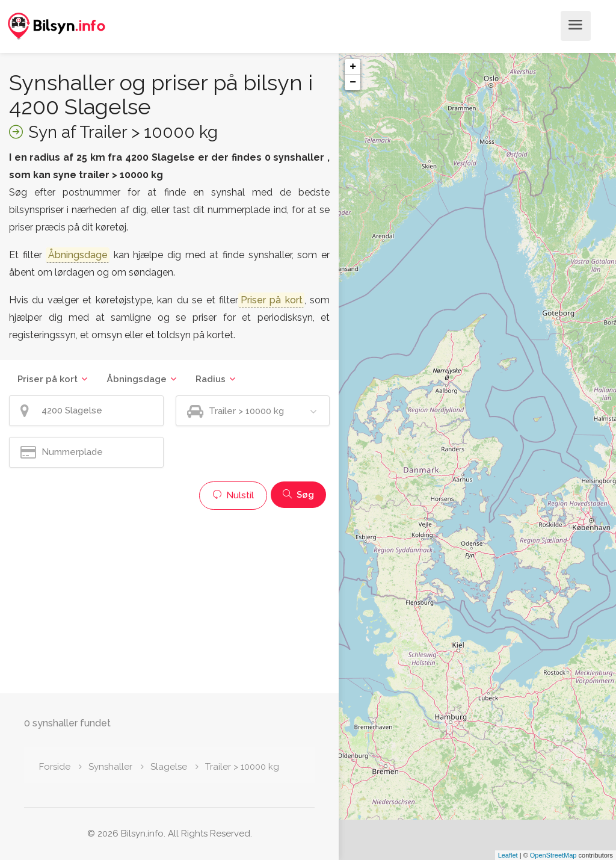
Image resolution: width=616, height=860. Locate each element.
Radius (211, 379)
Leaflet (508, 855)
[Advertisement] (169, 600)
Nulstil (233, 495)
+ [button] (353, 67)
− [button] (353, 82)
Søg (298, 495)
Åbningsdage (137, 379)
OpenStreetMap (553, 855)
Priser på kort (48, 379)
